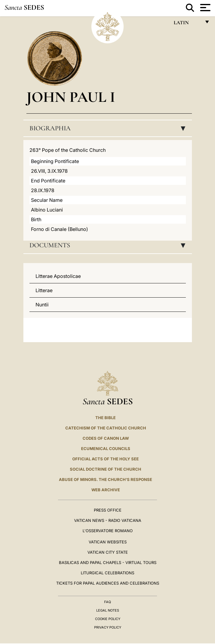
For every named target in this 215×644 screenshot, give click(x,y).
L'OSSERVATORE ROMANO (108, 531)
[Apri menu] (205, 8)
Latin (187, 24)
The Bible (106, 418)
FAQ (107, 602)
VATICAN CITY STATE (108, 552)
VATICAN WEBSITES (108, 542)
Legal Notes (108, 610)
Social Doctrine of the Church (106, 469)
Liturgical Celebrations (107, 573)
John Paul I (71, 97)
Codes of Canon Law (106, 438)
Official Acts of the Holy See (106, 459)
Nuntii (42, 305)
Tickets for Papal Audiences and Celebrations (108, 583)
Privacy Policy (108, 627)
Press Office (108, 510)
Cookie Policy (108, 619)
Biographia (109, 128)
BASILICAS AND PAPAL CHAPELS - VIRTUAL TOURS (108, 562)
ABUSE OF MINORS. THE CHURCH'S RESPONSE (106, 479)
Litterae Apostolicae (58, 276)
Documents (109, 245)
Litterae (44, 290)
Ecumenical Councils (106, 449)
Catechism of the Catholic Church (106, 428)
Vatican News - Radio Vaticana (108, 520)
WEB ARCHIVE (106, 490)
